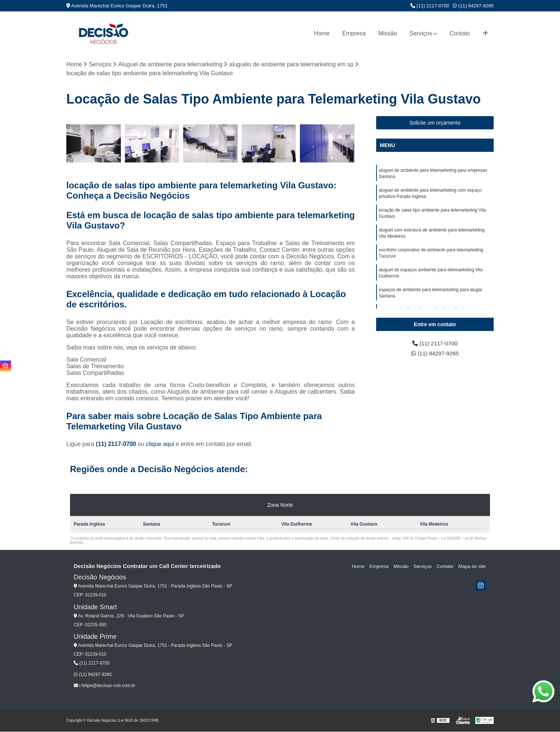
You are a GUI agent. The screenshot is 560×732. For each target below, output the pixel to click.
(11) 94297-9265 (473, 6)
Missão (388, 33)
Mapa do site (472, 567)
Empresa (354, 33)
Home (322, 33)
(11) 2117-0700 (430, 6)
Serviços (421, 33)
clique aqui (160, 444)
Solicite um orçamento (435, 123)
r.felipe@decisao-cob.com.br (105, 686)
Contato (460, 33)
